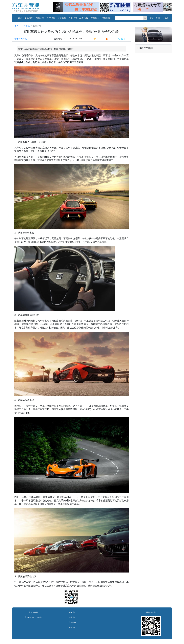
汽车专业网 (33, 612)
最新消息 (29, 18)
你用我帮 (73, 18)
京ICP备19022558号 (33, 617)
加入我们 (72, 628)
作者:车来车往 (21, 39)
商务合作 (72, 622)
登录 (152, 18)
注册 (158, 18)
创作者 (165, 18)
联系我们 (72, 617)
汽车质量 (106, 18)
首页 (20, 18)
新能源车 (62, 18)
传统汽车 (51, 18)
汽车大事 (40, 18)
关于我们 (72, 612)
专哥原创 (95, 18)
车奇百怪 (84, 18)
